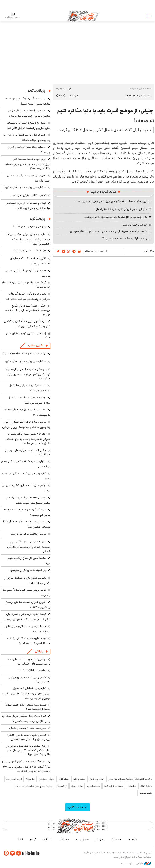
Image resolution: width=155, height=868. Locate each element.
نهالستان (132, 786)
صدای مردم (82, 840)
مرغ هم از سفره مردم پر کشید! (30, 227)
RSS (20, 840)
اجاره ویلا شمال (96, 779)
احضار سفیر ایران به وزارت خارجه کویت (25, 187)
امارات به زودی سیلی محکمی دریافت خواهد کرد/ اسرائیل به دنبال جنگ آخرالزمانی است (28, 239)
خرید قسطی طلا (14, 779)
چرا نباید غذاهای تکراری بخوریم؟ (28, 570)
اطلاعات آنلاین (83, 16)
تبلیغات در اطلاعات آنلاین (32, 670)
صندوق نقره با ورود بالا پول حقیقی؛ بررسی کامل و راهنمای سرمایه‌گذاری (29, 737)
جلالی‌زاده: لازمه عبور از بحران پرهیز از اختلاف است (28, 452)
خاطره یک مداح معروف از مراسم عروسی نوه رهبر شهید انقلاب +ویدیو (108, 231)
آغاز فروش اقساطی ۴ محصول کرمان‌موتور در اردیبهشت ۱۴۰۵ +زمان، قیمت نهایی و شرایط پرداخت (26, 693)
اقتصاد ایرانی (94, 786)
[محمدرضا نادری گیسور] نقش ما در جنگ (28, 335)
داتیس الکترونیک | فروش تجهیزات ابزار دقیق (130, 779)
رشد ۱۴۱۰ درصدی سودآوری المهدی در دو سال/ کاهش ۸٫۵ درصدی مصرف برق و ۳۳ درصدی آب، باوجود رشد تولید (26, 766)
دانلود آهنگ (146, 786)
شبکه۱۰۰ (133, 840)
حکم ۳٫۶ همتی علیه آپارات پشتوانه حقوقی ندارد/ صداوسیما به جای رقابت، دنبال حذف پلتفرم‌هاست (28, 439)
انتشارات (47, 840)
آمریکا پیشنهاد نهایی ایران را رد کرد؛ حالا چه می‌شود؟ (26, 285)
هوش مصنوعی (46, 779)
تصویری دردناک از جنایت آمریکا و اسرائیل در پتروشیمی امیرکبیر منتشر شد (28, 296)
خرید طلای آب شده (114, 786)
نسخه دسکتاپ (77, 807)
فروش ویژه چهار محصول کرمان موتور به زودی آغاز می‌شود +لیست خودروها (26, 719)
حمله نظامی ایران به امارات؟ (30, 251)
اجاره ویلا (31, 779)
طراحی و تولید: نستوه (136, 864)
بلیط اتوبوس (145, 793)
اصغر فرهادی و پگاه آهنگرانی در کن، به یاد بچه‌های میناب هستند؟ (27, 137)
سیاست (132, 89)
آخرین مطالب (36, 345)
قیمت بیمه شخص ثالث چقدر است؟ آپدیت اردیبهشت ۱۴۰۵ (28, 707)
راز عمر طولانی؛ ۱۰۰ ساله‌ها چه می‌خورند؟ (125, 238)
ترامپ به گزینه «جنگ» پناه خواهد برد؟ (24, 354)
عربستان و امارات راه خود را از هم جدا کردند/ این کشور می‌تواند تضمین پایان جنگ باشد (28, 374)
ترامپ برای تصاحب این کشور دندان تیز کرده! (26, 488)
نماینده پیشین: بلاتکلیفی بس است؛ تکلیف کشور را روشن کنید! (28, 101)
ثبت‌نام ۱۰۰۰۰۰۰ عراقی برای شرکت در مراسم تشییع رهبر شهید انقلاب (28, 206)
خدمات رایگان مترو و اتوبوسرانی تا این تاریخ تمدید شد (27, 629)
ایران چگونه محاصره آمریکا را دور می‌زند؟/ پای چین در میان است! (111, 201)
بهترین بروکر (77, 786)
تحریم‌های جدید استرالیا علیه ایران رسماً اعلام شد (29, 178)
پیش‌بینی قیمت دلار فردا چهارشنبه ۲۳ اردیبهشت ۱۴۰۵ (27, 412)
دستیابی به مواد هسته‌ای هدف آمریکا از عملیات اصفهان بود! (26, 524)
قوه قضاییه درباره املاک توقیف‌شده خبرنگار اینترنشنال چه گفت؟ (28, 641)
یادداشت (64, 840)
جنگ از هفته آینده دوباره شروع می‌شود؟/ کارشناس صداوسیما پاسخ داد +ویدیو (28, 310)
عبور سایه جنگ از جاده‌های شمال (28, 728)
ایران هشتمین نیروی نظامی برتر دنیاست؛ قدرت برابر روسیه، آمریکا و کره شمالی (29, 546)
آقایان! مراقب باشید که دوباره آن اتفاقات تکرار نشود (30, 261)
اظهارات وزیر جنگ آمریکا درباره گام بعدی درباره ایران (26, 464)
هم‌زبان (100, 840)
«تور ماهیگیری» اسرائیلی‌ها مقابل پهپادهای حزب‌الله (30, 388)
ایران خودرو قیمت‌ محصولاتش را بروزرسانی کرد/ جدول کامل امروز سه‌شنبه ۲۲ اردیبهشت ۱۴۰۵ (27, 164)
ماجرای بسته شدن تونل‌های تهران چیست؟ (29, 150)
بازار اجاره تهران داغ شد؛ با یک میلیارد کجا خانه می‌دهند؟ (115, 217)
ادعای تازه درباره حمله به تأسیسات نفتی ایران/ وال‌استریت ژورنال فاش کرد (29, 125)
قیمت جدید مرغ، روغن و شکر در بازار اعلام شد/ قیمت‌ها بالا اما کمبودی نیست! (28, 617)
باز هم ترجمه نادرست (135, 225)
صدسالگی (116, 840)
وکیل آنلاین (63, 779)
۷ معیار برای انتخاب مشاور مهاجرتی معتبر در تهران (28, 680)
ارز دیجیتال (62, 786)
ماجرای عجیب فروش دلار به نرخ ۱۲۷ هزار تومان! (121, 209)
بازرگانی (39, 651)
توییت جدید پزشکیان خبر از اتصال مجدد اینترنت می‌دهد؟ (29, 400)
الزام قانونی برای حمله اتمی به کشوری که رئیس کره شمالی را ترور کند (27, 324)
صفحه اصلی (145, 89)
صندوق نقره (79, 779)
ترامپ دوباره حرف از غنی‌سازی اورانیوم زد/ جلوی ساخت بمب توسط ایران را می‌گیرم (26, 424)
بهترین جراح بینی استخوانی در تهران (34, 786)
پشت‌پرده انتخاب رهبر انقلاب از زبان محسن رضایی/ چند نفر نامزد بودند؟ (29, 113)
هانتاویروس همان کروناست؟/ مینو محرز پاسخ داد (26, 592)
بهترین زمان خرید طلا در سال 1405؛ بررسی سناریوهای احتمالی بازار (29, 661)
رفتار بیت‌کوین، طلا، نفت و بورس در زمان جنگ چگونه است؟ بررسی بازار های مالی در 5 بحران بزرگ (28, 750)
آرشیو (33, 840)
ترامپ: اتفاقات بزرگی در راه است (28, 195)
